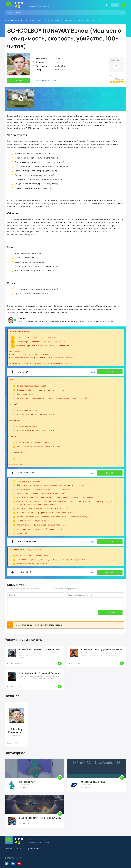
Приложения (33, 849)
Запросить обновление (46, 80)
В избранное (117, 75)
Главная (8, 849)
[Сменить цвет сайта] (107, 5)
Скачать (20, 80)
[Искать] (123, 13)
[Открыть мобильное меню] (124, 5)
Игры (20, 20)
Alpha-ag (12, 20)
